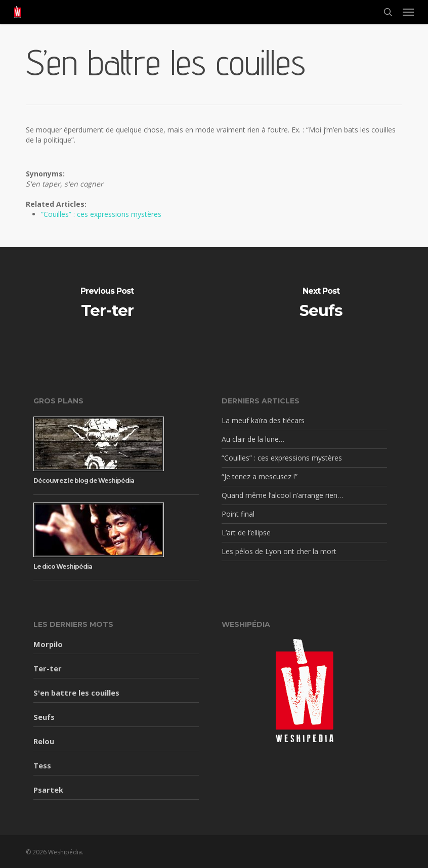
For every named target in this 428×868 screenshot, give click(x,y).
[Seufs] (321, 304)
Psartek (48, 790)
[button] (408, 12)
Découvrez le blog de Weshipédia (84, 481)
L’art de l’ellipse (246, 533)
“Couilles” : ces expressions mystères (101, 214)
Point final (238, 514)
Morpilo (48, 644)
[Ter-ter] (107, 304)
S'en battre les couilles (76, 693)
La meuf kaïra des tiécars (263, 420)
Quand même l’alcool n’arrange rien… (282, 495)
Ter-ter (48, 668)
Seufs (44, 717)
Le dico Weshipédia (63, 566)
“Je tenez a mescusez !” (260, 476)
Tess (42, 765)
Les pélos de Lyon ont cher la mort (279, 551)
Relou (44, 741)
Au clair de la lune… (253, 439)
